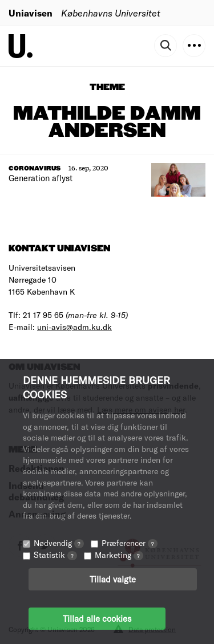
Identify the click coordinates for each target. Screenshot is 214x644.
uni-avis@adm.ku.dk (74, 327)
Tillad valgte (113, 579)
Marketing (119, 555)
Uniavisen (31, 13)
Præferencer (130, 543)
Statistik (55, 555)
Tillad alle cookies (97, 618)
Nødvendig (59, 543)
